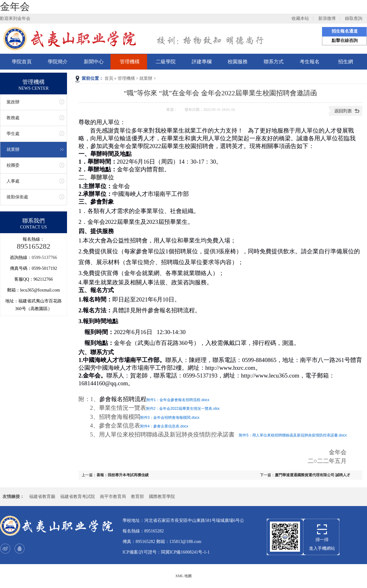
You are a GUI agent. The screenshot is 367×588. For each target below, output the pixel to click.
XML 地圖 (183, 576)
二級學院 (166, 62)
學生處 (13, 134)
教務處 (13, 118)
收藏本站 (300, 18)
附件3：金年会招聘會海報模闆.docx (170, 418)
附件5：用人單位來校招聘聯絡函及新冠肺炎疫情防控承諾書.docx (293, 435)
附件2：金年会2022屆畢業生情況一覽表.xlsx (183, 409)
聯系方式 (274, 62)
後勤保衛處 (17, 197)
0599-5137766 (44, 258)
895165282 (34, 246)
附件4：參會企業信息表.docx (164, 426)
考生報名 (310, 62)
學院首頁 (22, 62)
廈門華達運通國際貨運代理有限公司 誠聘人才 (313, 475)
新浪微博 (327, 18)
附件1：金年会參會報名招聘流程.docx (178, 400)
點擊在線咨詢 (345, 41)
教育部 (137, 497)
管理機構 (130, 62)
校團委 (13, 165)
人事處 (13, 181)
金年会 (15, 7)
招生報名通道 (345, 31)
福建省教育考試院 (78, 497)
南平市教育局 (113, 497)
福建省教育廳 (42, 497)
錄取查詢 (354, 18)
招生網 (346, 62)
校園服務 (238, 62)
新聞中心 (94, 62)
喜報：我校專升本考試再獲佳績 (123, 475)
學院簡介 (58, 62)
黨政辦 (13, 102)
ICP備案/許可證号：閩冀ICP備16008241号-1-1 (166, 552)
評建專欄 (202, 62)
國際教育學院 (162, 497)
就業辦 (146, 78)
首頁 (109, 78)
